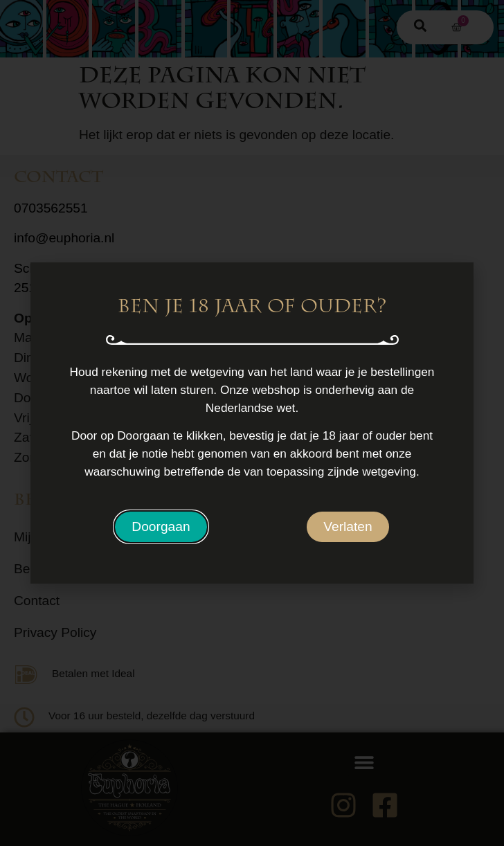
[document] (252, 423)
